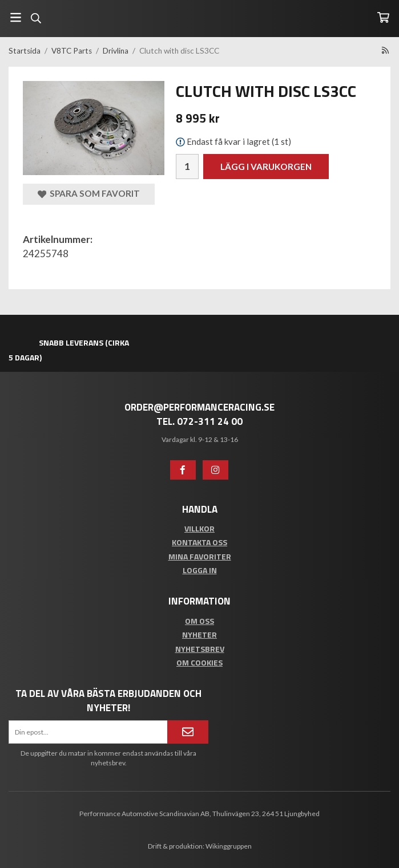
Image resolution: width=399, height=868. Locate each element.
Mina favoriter (200, 556)
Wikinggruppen (229, 846)
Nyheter (199, 634)
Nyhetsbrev (200, 649)
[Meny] (16, 17)
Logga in (200, 570)
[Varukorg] (383, 17)
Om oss (199, 621)
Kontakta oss (199, 542)
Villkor (199, 528)
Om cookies (199, 662)
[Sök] (36, 18)
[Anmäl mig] (188, 732)
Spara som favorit (89, 194)
